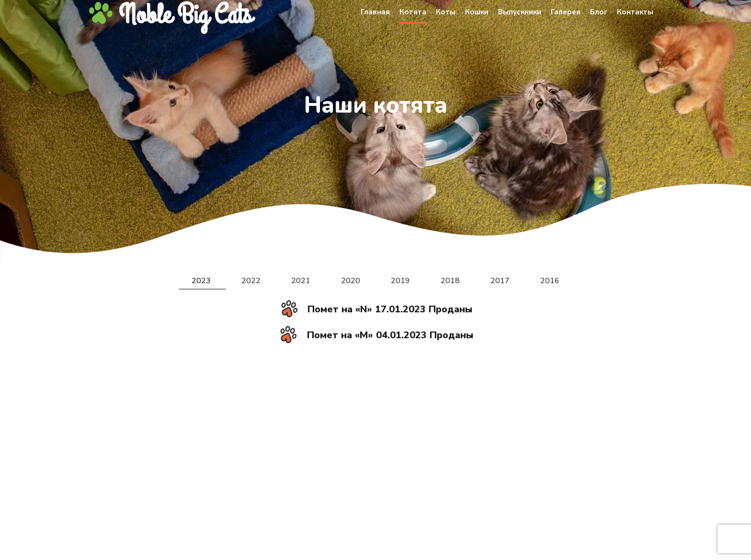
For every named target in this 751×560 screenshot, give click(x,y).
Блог (599, 12)
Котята (413, 12)
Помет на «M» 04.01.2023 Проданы (390, 335)
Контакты (635, 12)
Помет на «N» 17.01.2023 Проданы (390, 309)
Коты (446, 12)
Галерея (566, 12)
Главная (375, 12)
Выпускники (520, 12)
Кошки (477, 12)
